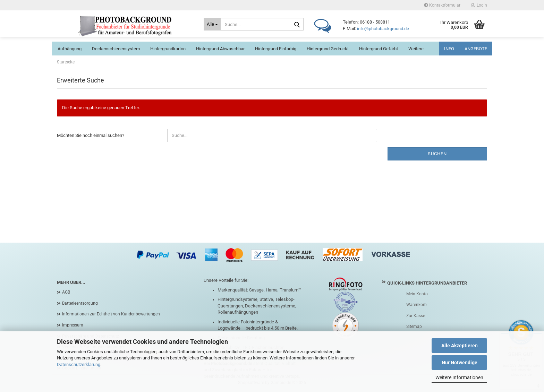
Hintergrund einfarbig (276, 49)
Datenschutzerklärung (79, 364)
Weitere (416, 49)
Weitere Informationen (459, 377)
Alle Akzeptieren (460, 346)
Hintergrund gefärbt (379, 49)
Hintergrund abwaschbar (220, 49)
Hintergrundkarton (168, 49)
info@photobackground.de (383, 29)
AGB (66, 292)
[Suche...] (212, 24)
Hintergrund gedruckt (328, 49)
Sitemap (414, 326)
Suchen (437, 154)
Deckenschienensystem (116, 49)
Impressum (73, 325)
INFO (449, 49)
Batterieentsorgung (80, 303)
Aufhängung (70, 49)
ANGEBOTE (476, 49)
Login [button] (479, 5)
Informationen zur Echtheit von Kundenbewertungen (111, 314)
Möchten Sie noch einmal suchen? (91, 135)
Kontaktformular (442, 5)
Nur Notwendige (460, 363)
